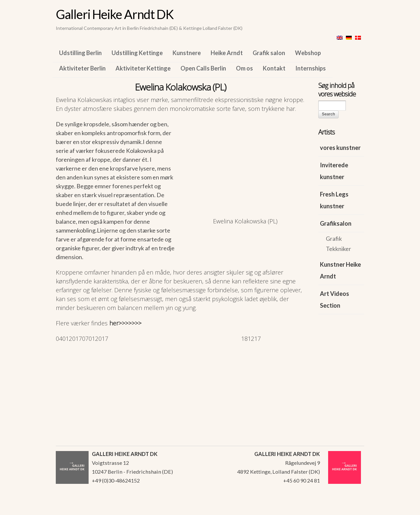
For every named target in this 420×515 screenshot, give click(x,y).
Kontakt (274, 68)
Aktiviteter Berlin (82, 68)
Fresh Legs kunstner (334, 200)
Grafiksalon (336, 223)
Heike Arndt (227, 53)
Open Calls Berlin (203, 68)
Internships (311, 68)
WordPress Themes (352, 508)
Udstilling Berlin (80, 53)
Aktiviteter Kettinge (143, 68)
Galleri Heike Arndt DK (115, 14)
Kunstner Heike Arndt (340, 270)
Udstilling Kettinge (137, 53)
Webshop (308, 53)
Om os (244, 68)
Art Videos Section (335, 299)
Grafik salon (269, 53)
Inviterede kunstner (334, 171)
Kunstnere (187, 53)
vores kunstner (340, 148)
